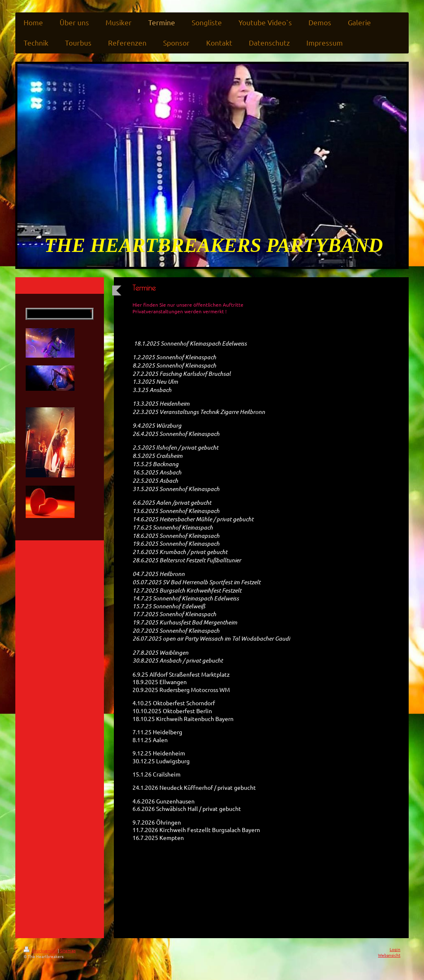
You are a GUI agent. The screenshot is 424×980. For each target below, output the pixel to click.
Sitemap (68, 950)
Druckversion (41, 950)
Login (395, 949)
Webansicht (389, 955)
